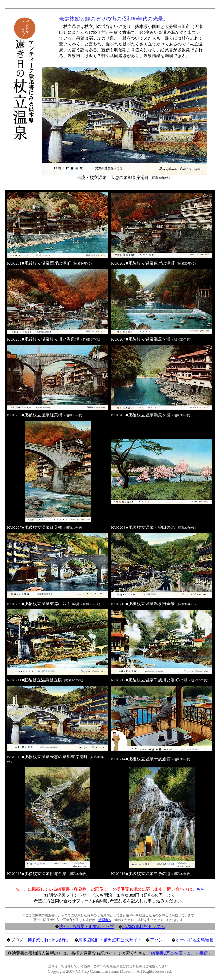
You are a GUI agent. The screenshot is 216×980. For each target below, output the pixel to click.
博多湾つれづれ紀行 (47, 940)
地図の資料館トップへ (144, 927)
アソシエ (159, 940)
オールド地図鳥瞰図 (194, 940)
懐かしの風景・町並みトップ (87, 927)
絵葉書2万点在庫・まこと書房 (180, 953)
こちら (199, 889)
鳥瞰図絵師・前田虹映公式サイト (110, 940)
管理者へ (105, 920)
